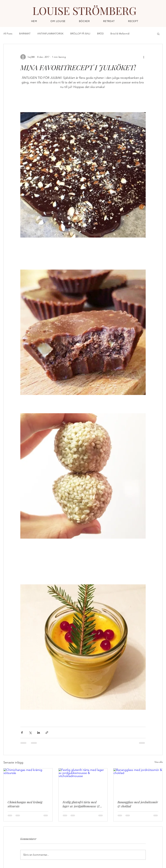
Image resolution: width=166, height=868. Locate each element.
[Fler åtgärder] (144, 57)
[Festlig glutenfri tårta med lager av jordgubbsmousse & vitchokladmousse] (83, 782)
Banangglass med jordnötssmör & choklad (138, 804)
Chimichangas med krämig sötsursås (25, 804)
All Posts (8, 34)
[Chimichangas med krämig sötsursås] (28, 782)
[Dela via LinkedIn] (39, 733)
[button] (133, 21)
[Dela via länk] (47, 733)
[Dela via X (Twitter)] (30, 733)
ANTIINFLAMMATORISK (50, 34)
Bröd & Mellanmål (120, 34)
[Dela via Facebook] (22, 733)
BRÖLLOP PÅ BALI (80, 34)
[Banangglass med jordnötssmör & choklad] (138, 782)
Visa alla (159, 762)
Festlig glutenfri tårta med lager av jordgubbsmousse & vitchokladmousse (81, 804)
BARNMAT (25, 34)
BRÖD (100, 34)
